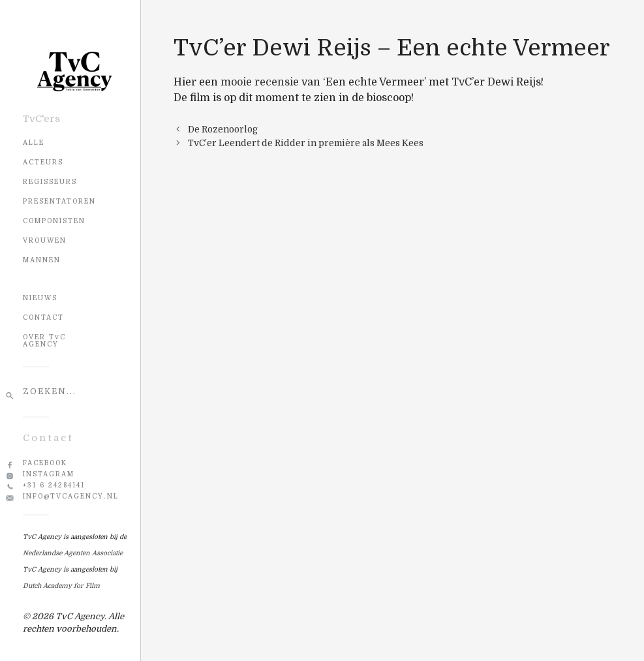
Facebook (45, 463)
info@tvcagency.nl (71, 496)
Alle (34, 143)
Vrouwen (45, 240)
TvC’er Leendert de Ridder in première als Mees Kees (306, 143)
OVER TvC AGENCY (44, 341)
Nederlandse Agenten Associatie (73, 553)
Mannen (42, 260)
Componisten (54, 221)
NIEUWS (40, 298)
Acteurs (43, 162)
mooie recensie (260, 82)
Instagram (49, 474)
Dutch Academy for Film (61, 586)
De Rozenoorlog (223, 130)
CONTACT (43, 317)
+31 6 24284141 (54, 485)
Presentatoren (59, 201)
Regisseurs (50, 182)
